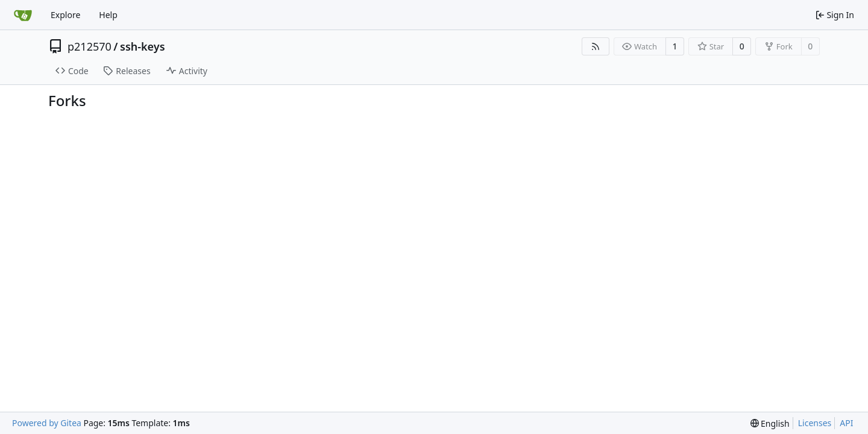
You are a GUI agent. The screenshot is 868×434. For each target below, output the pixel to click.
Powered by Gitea (47, 423)
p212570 (90, 46)
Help (108, 15)
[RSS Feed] (596, 46)
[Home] (23, 15)
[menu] (770, 423)
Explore (65, 15)
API (846, 423)
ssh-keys (142, 46)
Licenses (815, 423)
